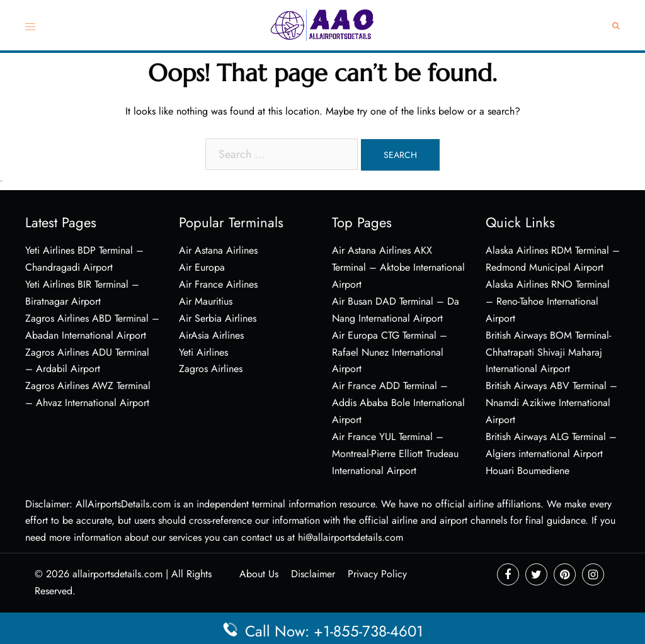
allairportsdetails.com (117, 574)
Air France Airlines (218, 284)
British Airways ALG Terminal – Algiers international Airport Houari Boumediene (551, 454)
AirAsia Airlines (211, 335)
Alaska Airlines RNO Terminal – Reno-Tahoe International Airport (548, 301)
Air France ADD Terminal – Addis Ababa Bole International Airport (398, 403)
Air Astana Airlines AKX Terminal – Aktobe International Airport (398, 267)
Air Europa (202, 267)
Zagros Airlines (211, 369)
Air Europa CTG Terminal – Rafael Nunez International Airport (390, 352)
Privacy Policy (377, 574)
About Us (259, 574)
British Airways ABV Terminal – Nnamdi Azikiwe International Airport (551, 403)
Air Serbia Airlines (218, 318)
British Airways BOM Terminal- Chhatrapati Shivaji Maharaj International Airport (548, 352)
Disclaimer (313, 574)
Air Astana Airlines (218, 250)
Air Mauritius (206, 301)
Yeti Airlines (203, 352)
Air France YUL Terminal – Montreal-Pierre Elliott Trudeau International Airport (395, 454)
